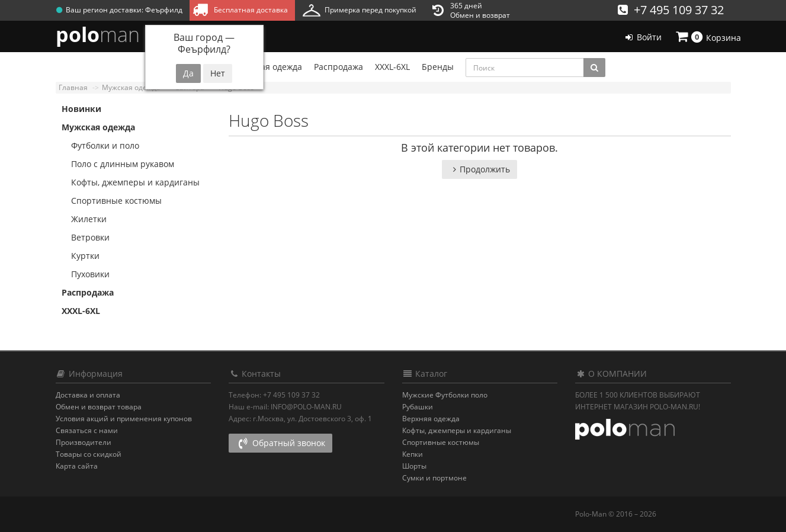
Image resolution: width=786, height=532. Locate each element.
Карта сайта (77, 466)
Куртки (81, 256)
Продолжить (479, 169)
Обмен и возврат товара (99, 407)
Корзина (707, 37)
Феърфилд (164, 10)
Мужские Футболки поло (445, 395)
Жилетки (84, 219)
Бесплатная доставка (240, 9)
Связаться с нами (87, 430)
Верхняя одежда (431, 419)
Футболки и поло (100, 145)
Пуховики (86, 274)
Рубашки (418, 407)
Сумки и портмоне (434, 478)
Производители (84, 442)
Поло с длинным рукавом (118, 164)
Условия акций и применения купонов (124, 419)
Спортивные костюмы (112, 201)
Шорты (414, 466)
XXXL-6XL (81, 311)
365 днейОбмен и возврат (471, 10)
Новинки (81, 109)
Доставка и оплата (88, 395)
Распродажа (88, 292)
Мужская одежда (98, 127)
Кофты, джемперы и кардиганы (131, 182)
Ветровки (86, 237)
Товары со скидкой (89, 454)
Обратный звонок (280, 443)
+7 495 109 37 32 (671, 10)
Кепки (413, 454)
